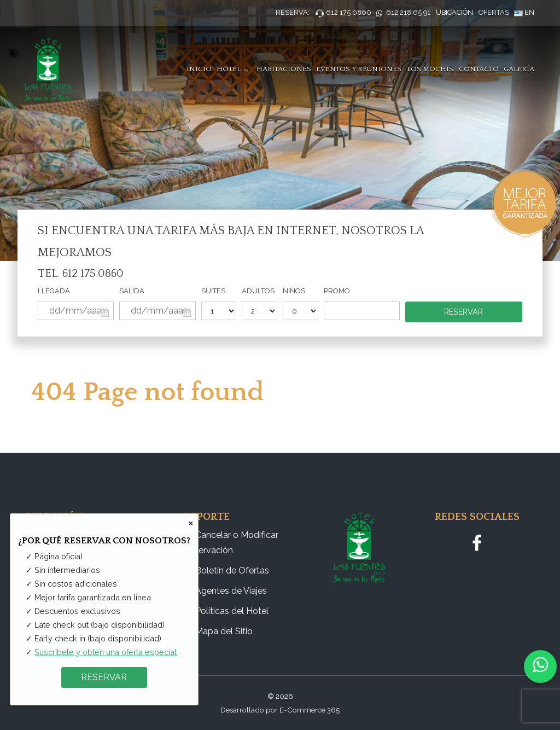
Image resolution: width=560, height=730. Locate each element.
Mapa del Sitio (224, 631)
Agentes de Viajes (231, 591)
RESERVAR (104, 677)
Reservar (463, 312)
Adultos (258, 291)
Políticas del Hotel (232, 611)
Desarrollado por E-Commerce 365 (280, 710)
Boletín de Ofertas (232, 570)
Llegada (54, 291)
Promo (337, 291)
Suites (213, 291)
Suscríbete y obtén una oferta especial (106, 652)
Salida (132, 291)
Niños (294, 291)
